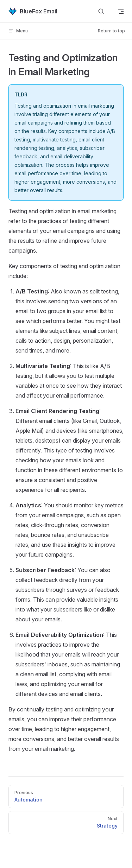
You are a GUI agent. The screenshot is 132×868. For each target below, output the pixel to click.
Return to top (111, 31)
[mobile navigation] (121, 11)
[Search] (101, 11)
